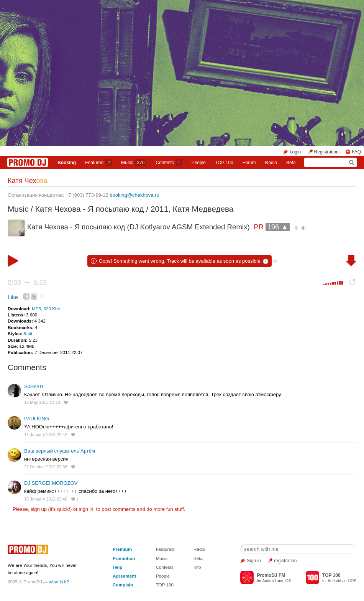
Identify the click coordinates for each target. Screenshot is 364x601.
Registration (326, 152)
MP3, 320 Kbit (46, 309)
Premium (122, 549)
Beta (291, 163)
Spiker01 (34, 386)
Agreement (124, 576)
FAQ (356, 152)
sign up (39, 509)
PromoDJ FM (271, 575)
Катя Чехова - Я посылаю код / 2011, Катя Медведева (134, 209)
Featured (98, 163)
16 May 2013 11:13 (42, 402)
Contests (165, 567)
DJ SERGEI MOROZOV (51, 483)
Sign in (254, 561)
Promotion (124, 558)
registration (285, 561)
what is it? (59, 582)
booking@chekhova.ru (134, 195)
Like (13, 297)
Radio (271, 163)
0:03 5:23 (27, 283)
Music (134, 163)
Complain (123, 585)
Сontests (169, 163)
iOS (288, 581)
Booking (67, 163)
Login (295, 152)
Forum (249, 163)
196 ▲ (278, 227)
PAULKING (37, 419)
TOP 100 (224, 163)
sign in (86, 509)
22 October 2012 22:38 (46, 467)
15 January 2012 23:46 (46, 499)
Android (269, 581)
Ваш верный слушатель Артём (60, 451)
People (199, 163)
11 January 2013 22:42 (46, 435)
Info (197, 567)
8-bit (28, 333)
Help (117, 567)
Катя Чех (28, 181)
